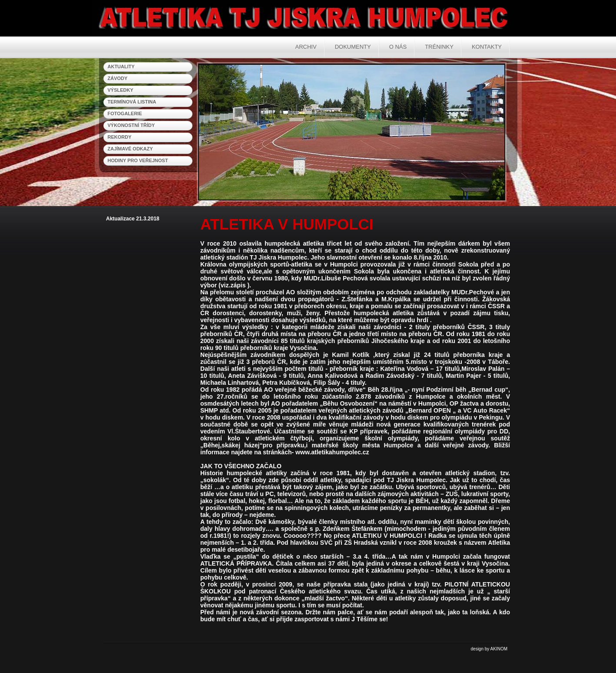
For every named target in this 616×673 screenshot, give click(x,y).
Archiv (306, 47)
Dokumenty (353, 47)
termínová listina (132, 102)
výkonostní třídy (131, 125)
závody (118, 78)
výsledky (121, 90)
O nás (398, 47)
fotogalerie (125, 113)
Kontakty (487, 47)
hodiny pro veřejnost (138, 160)
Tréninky (439, 47)
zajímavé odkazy (130, 149)
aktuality (121, 67)
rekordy (120, 137)
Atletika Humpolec (260, 18)
